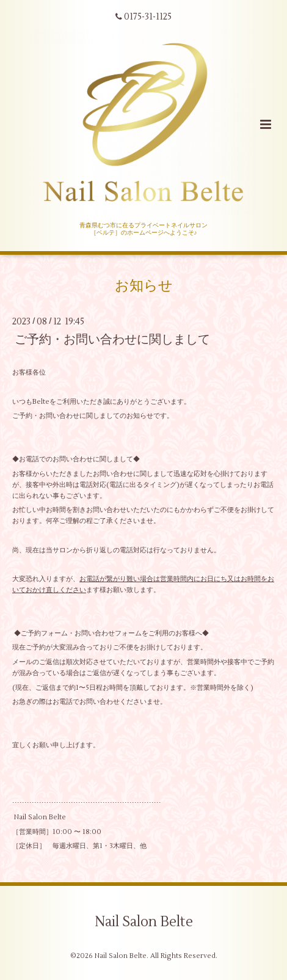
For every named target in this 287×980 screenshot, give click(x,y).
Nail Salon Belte (144, 921)
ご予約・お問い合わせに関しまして (112, 339)
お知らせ (144, 286)
